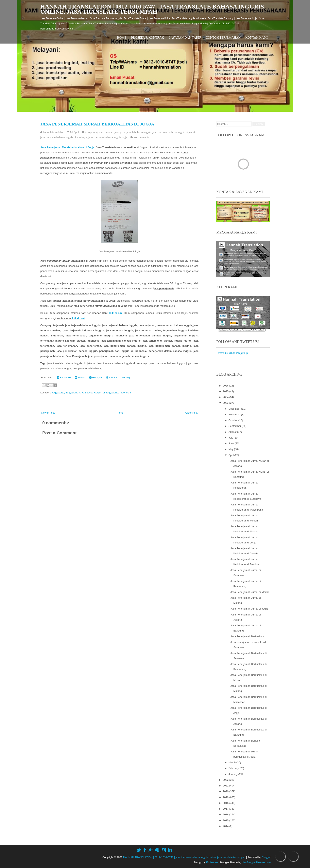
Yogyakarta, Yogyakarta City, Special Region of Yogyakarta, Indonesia (91, 393)
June (232, 443)
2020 (226, 791)
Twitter (80, 377)
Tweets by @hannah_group (232, 353)
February (234, 768)
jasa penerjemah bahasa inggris (133, 132)
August (233, 432)
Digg (127, 377)
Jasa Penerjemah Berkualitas (247, 636)
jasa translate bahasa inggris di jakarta (174, 132)
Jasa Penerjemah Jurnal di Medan (250, 592)
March (232, 762)
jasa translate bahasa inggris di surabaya (64, 137)
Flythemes (212, 862)
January (233, 774)
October (233, 420)
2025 (226, 391)
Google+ (96, 377)
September (235, 426)
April (232, 455)
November (235, 415)
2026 (226, 386)
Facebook (64, 377)
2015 (226, 820)
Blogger (266, 857)
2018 (226, 803)
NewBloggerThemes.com (256, 862)
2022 (226, 780)
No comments (141, 137)
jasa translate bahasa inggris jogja (108, 137)
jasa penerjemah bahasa (99, 132)
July (231, 438)
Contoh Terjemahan (223, 38)
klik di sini (116, 313)
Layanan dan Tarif (185, 38)
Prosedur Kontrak (147, 38)
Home (122, 38)
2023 (226, 403)
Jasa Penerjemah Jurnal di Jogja (249, 609)
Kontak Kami (257, 38)
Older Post (191, 413)
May (231, 449)
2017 (226, 809)
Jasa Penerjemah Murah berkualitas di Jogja (97, 124)
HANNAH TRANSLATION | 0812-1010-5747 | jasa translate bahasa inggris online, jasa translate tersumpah (152, 9)
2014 (226, 826)
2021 (226, 786)
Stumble (112, 377)
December (235, 409)
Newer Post (48, 413)
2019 (226, 797)
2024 (226, 397)
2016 (226, 814)
